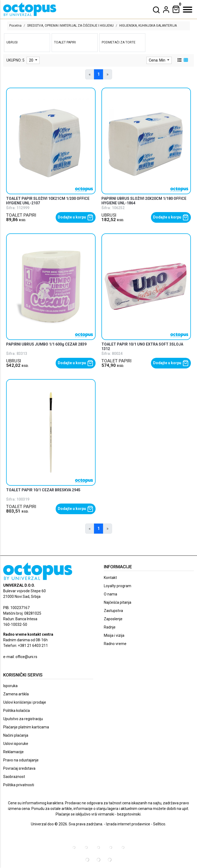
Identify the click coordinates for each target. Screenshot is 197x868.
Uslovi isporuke (16, 744)
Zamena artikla (16, 694)
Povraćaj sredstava (19, 768)
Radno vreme (115, 644)
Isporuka (10, 686)
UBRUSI (109, 215)
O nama (110, 594)
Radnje (110, 627)
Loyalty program (118, 586)
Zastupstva (113, 611)
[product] (51, 141)
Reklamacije (13, 752)
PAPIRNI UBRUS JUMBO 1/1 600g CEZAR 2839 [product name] (46, 344)
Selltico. (160, 824)
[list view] (179, 60)
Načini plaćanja (16, 735)
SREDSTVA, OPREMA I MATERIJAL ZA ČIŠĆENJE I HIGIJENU (70, 26)
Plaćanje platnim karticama (26, 727)
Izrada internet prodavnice (128, 824)
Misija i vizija (114, 635)
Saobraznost (14, 777)
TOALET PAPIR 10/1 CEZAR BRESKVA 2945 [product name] (43, 490)
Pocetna (15, 26)
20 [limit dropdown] (32, 60)
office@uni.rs (26, 657)
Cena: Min (157, 60)
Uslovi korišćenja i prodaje (25, 702)
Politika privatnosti (19, 785)
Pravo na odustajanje (21, 760)
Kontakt (110, 578)
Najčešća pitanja (118, 602)
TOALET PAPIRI (21, 215)
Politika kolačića (17, 711)
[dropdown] (166, 10)
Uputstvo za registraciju (23, 719)
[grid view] (185, 60)
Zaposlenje (113, 619)
